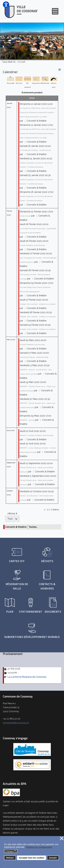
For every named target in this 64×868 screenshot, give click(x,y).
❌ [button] (62, 839)
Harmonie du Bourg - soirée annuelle (34, 357)
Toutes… (33, 527)
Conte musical (25, 216)
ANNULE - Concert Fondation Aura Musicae (36, 435)
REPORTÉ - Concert (27, 420)
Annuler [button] (53, 858)
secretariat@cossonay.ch (16, 723)
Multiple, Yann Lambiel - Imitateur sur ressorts (38, 304)
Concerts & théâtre (16, 527)
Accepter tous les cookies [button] (32, 858)
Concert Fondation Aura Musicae (32, 245)
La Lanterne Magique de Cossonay (27, 677)
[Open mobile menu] (55, 11)
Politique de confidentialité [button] (39, 847)
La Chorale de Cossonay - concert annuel (35, 150)
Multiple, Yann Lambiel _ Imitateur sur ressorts (38, 317)
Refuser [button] (10, 858)
